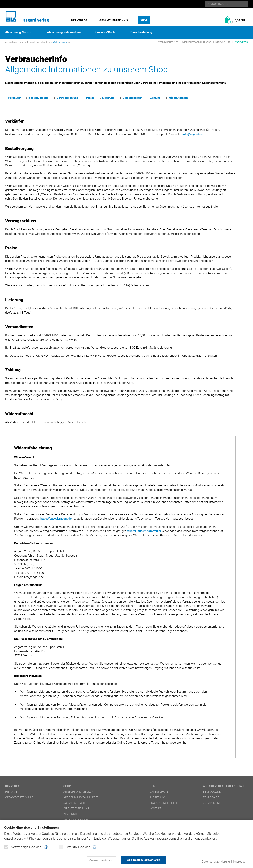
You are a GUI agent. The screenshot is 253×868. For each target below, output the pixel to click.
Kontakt (155, 808)
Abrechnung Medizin (19, 32)
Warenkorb (241, 42)
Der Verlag (79, 20)
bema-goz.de (212, 792)
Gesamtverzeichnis (114, 20)
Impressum (240, 862)
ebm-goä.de (211, 797)
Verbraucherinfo (168, 42)
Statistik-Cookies (75, 847)
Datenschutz (223, 42)
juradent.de (212, 803)
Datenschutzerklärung (216, 862)
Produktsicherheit (163, 803)
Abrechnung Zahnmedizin (64, 32)
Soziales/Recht (106, 32)
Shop (144, 20)
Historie (11, 792)
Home (153, 786)
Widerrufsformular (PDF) (197, 42)
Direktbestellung (141, 32)
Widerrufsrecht (60, 42)
